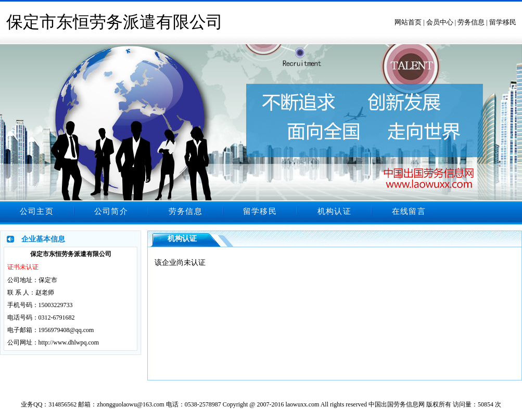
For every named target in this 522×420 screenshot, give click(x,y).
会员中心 (440, 22)
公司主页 (37, 211)
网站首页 (408, 22)
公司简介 (111, 211)
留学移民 (503, 22)
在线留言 (409, 211)
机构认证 (334, 211)
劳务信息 (471, 22)
